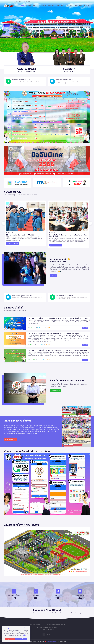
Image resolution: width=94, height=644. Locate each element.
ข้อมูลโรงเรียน (52, 6)
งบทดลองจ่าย (70, 6)
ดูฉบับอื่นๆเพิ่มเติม (10, 440)
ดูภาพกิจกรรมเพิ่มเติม (12, 244)
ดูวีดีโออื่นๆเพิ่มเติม (55, 391)
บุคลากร (43, 6)
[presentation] (4, 223)
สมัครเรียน (36, 6)
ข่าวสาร (29, 6)
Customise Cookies (21, 639)
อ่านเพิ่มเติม (85, 328)
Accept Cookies (10, 639)
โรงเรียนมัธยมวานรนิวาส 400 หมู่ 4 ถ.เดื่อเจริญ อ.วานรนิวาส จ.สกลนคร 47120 (47, 625)
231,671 (49, 634)
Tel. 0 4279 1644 (44, 630)
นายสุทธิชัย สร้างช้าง (52, 642)
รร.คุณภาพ (87, 6)
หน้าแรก (23, 6)
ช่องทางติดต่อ (79, 6)
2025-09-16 (10, 233)
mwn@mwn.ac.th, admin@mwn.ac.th (47, 627)
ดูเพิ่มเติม (53, 276)
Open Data (61, 6)
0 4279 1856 (51, 630)
